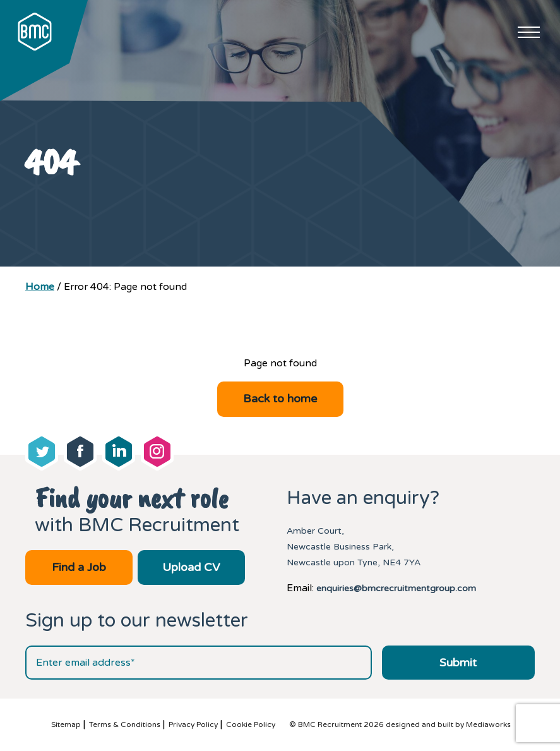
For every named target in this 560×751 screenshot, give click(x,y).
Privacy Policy (193, 724)
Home (40, 287)
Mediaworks (488, 724)
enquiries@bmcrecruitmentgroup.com (396, 588)
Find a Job (79, 567)
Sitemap (66, 724)
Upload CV (191, 567)
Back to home (280, 399)
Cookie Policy (251, 724)
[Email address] (199, 663)
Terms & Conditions (125, 724)
